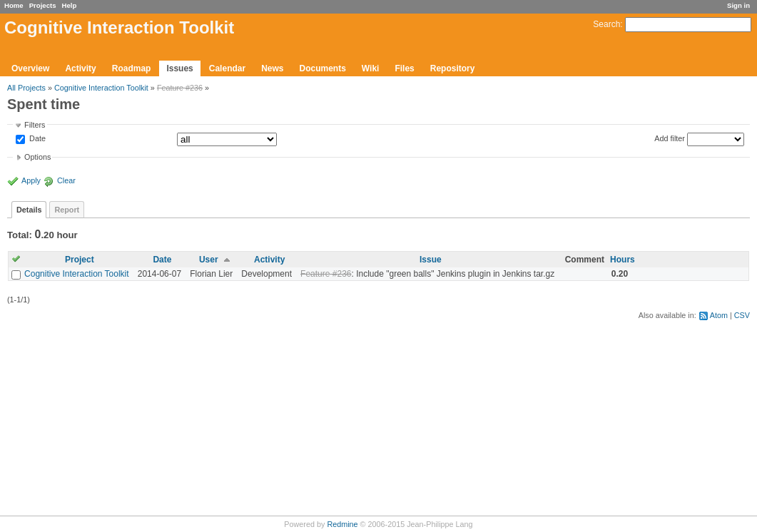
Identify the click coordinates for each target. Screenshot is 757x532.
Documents (323, 68)
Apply (31, 180)
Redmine (342, 524)
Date (36, 139)
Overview (30, 68)
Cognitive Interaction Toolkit (101, 88)
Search (606, 24)
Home (14, 5)
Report (67, 210)
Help (70, 5)
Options (37, 157)
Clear (66, 180)
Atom (719, 315)
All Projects (26, 88)
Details (29, 210)
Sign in (738, 5)
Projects (43, 5)
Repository (453, 68)
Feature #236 (180, 88)
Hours (623, 260)
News (272, 68)
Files (404, 68)
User (209, 260)
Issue (431, 260)
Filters (35, 125)
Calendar (227, 68)
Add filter (670, 138)
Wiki (371, 68)
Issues (179, 68)
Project (80, 260)
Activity (80, 68)
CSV (742, 315)
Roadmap (132, 68)
